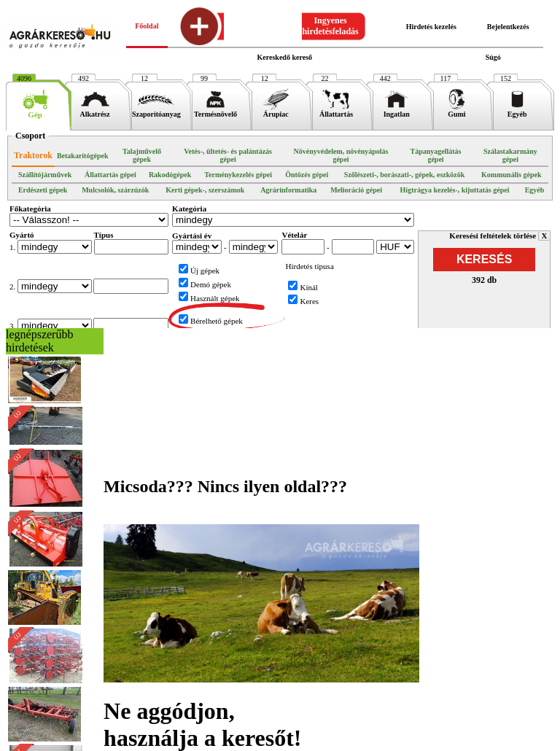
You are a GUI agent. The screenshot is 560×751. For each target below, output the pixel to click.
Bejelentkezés (508, 27)
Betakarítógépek (83, 156)
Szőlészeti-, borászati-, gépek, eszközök (405, 175)
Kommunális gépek (512, 175)
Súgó (493, 57)
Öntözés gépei (307, 175)
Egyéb (517, 111)
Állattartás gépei (110, 175)
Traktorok (33, 155)
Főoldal (147, 26)
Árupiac (276, 111)
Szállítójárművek (45, 175)
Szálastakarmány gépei (510, 155)
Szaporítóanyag (156, 111)
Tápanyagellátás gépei (435, 155)
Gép (35, 111)
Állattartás (336, 111)
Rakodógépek (170, 175)
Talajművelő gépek (142, 155)
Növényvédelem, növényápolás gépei (341, 155)
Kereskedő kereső (285, 57)
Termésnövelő (215, 111)
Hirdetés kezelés (431, 27)
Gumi (457, 111)
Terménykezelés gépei (238, 175)
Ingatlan (396, 111)
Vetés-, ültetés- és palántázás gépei (228, 155)
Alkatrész (95, 111)
